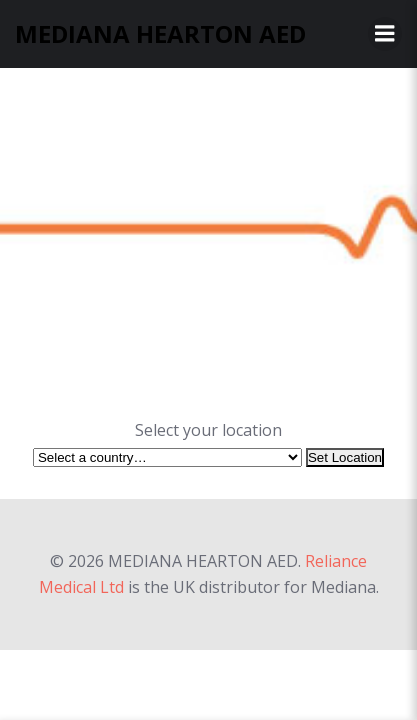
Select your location (208, 430)
